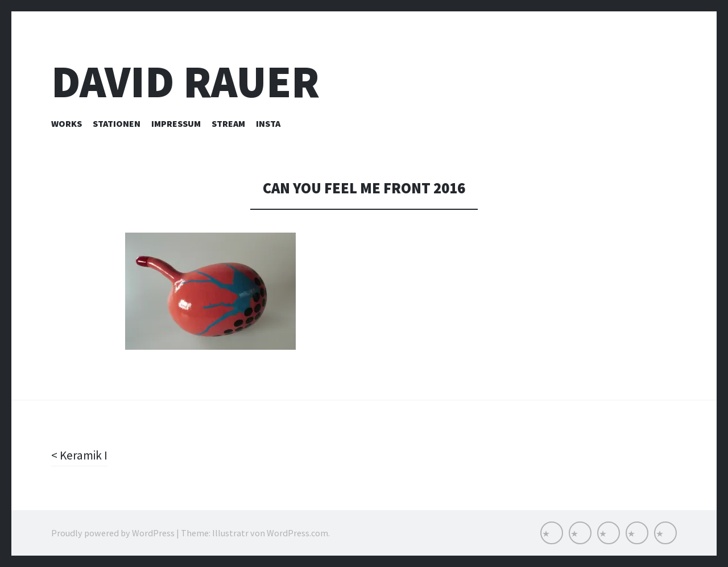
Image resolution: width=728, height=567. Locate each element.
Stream (228, 123)
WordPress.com (297, 533)
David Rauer (185, 82)
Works (67, 123)
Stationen (117, 123)
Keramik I (83, 455)
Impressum (176, 123)
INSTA (268, 123)
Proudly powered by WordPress (113, 533)
